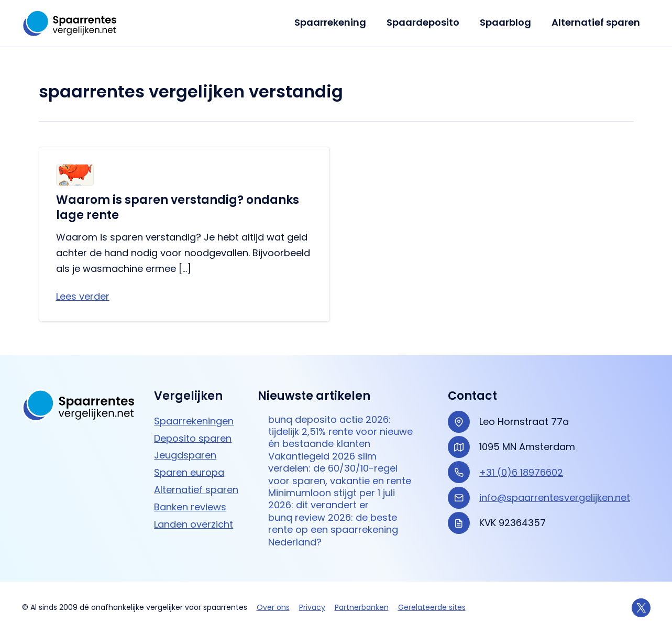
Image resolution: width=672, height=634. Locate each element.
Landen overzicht (194, 524)
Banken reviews (190, 507)
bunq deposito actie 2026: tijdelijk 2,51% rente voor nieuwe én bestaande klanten (340, 432)
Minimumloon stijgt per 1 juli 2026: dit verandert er (332, 499)
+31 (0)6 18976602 (521, 472)
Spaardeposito (427, 22)
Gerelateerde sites (432, 607)
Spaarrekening (336, 22)
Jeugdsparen (185, 455)
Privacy (312, 607)
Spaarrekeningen (194, 421)
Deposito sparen (193, 438)
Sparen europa (189, 472)
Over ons (273, 607)
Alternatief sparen (597, 22)
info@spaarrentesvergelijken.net (555, 498)
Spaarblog (508, 22)
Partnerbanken (362, 607)
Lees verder (83, 296)
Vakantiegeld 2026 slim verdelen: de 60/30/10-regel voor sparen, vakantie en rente (340, 468)
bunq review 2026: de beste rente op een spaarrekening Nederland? (333, 530)
